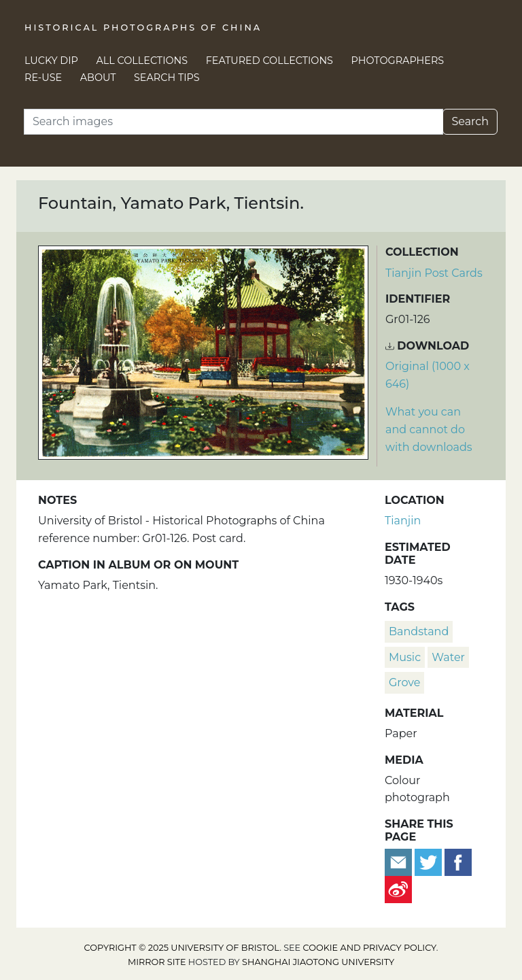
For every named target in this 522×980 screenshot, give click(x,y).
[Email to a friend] (400, 862)
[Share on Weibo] (398, 889)
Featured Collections (269, 61)
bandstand (419, 631)
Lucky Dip (51, 61)
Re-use (43, 78)
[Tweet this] (430, 862)
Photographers (398, 61)
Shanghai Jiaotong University (318, 962)
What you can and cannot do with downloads (429, 429)
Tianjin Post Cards (434, 273)
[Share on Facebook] (458, 862)
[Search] (233, 122)
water (448, 657)
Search (470, 121)
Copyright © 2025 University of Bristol (182, 948)
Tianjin (403, 521)
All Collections (142, 61)
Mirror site (157, 962)
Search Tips (167, 78)
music (405, 657)
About (98, 78)
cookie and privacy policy (370, 948)
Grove (404, 682)
